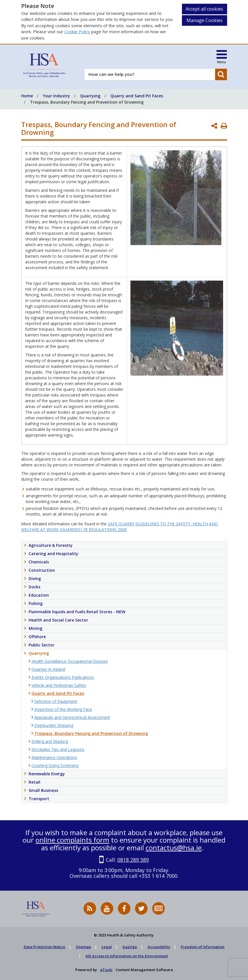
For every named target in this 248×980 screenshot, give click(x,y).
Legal (107, 947)
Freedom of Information (203, 947)
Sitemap (83, 947)
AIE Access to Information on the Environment (127, 956)
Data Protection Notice (44, 947)
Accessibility (159, 947)
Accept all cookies (204, 9)
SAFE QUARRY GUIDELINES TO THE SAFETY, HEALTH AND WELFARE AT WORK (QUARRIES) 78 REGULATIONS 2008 (120, 527)
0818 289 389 (133, 860)
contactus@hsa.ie (174, 848)
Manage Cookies (205, 20)
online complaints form (72, 840)
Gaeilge (130, 947)
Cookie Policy (77, 31)
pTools (106, 970)
